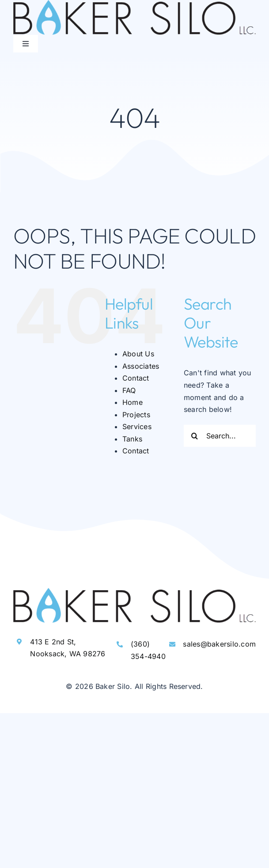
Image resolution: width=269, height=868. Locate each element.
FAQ (129, 390)
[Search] (195, 436)
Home (133, 402)
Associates (141, 366)
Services (137, 427)
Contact (136, 378)
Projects (136, 415)
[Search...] (220, 436)
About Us (138, 354)
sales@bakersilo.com (219, 644)
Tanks (132, 439)
